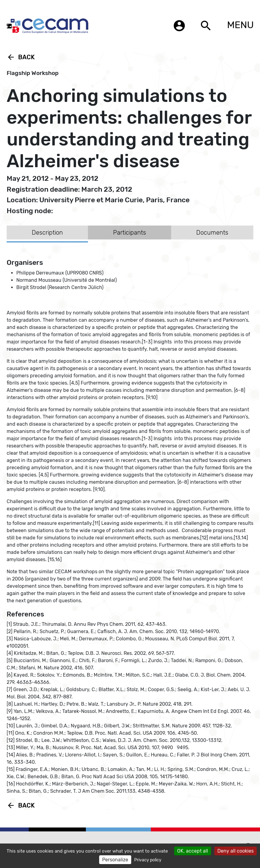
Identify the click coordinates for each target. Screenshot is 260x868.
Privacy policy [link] (148, 860)
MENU (240, 25)
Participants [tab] (130, 232)
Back (21, 57)
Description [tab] (47, 232)
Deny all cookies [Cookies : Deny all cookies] (236, 851)
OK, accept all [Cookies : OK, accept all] (193, 851)
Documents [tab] (212, 232)
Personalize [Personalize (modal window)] (115, 860)
